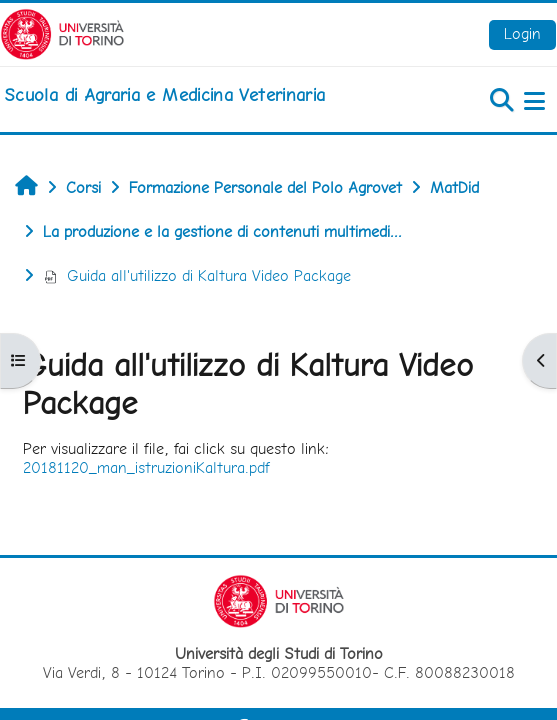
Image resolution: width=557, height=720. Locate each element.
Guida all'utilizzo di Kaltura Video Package (197, 275)
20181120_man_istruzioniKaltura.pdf (146, 467)
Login (522, 33)
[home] (164, 95)
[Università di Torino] (62, 32)
